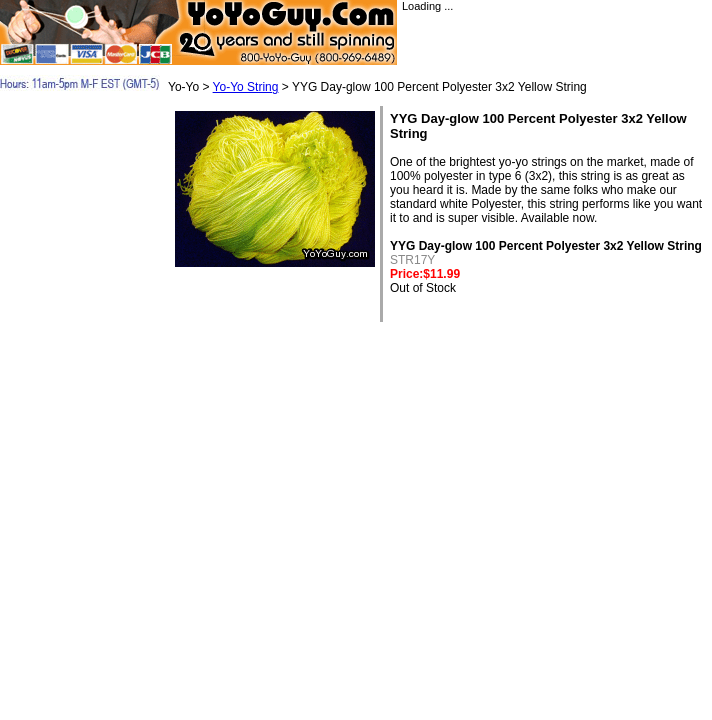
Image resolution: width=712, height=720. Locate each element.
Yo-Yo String (246, 87)
